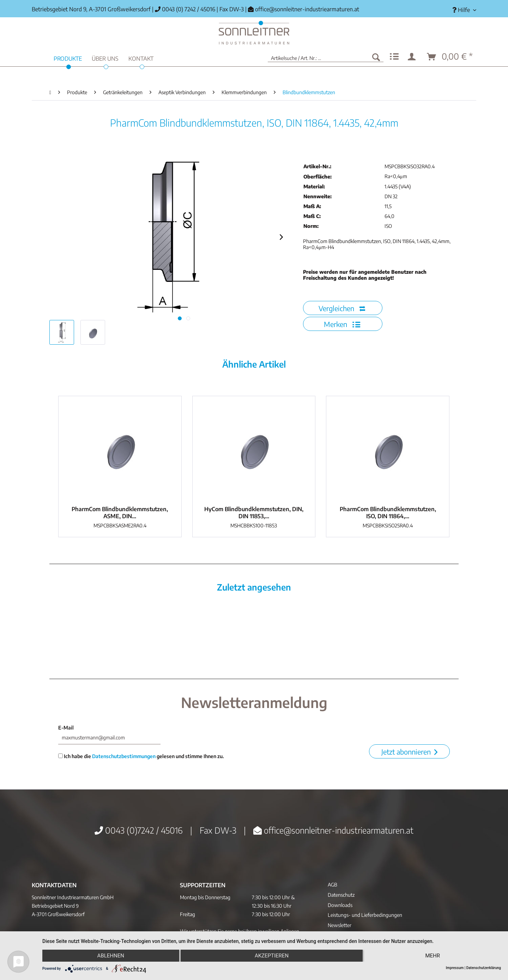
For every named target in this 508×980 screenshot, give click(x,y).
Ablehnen (111, 956)
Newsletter (340, 925)
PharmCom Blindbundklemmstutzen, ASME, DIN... (120, 513)
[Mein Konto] (413, 57)
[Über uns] (105, 58)
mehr (433, 956)
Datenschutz (341, 895)
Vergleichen (342, 308)
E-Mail (66, 728)
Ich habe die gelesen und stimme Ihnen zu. (141, 756)
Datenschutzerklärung (484, 968)
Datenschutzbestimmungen (124, 756)
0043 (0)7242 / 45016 (139, 830)
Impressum (455, 968)
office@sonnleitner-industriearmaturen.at (307, 9)
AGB (332, 885)
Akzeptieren (272, 956)
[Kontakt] (141, 58)
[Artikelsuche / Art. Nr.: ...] (326, 57)
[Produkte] (68, 58)
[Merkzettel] (394, 57)
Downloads (340, 905)
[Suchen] (376, 57)
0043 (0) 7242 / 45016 (185, 9)
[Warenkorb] (450, 57)
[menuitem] (462, 10)
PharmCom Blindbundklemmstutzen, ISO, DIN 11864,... (388, 513)
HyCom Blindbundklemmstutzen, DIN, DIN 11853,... (254, 513)
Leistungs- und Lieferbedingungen (365, 915)
